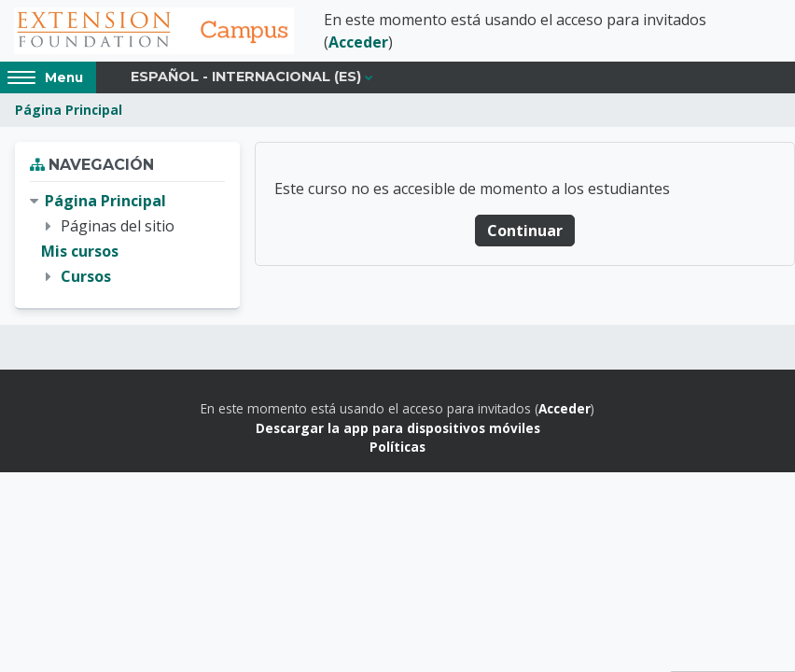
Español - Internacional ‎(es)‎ (246, 77)
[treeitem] (127, 239)
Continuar (525, 231)
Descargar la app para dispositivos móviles (398, 428)
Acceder (358, 42)
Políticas (397, 447)
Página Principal (69, 110)
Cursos (86, 276)
